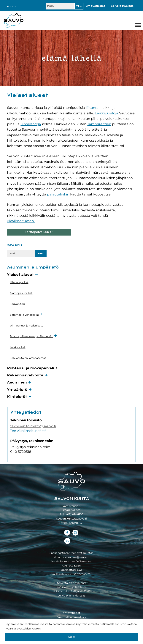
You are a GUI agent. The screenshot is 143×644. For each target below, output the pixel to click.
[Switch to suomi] (12, 7)
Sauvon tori (17, 304)
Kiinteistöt (17, 397)
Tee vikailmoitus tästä (28, 431)
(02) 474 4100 (75, 514)
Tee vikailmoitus (121, 6)
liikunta (92, 108)
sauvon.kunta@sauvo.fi (72, 519)
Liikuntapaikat (19, 282)
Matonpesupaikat (21, 293)
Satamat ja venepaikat (27, 314)
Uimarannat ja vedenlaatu (27, 326)
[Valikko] (138, 25)
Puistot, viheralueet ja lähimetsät (34, 336)
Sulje (72, 637)
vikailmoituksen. (21, 221)
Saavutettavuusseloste (72, 617)
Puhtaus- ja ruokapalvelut (32, 368)
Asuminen (17, 382)
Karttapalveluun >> (39, 232)
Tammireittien (99, 124)
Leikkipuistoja (107, 113)
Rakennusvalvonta (25, 375)
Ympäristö (17, 390)
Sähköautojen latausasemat (28, 358)
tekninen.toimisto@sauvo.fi (33, 426)
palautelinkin (59, 194)
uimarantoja (31, 124)
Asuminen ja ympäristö (33, 267)
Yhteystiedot (95, 6)
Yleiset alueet (20, 275)
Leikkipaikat (18, 347)
